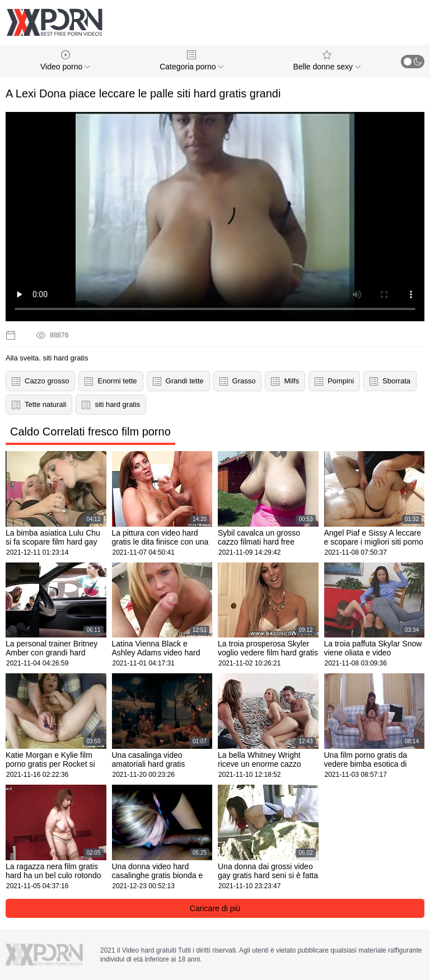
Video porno (65, 61)
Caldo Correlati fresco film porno (90, 432)
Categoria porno (191, 61)
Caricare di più (215, 908)
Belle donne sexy (327, 61)
